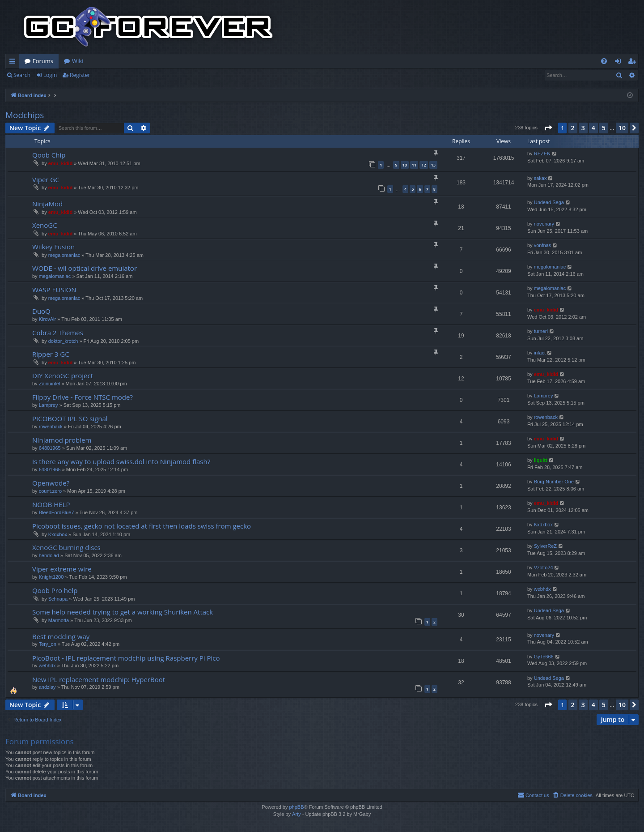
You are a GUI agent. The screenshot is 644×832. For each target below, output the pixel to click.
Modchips (25, 115)
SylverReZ (545, 546)
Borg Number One (554, 482)
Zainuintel (50, 384)
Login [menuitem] (620, 63)
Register (80, 75)
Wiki (78, 61)
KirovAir (48, 319)
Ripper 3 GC (51, 354)
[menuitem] (604, 61)
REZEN (542, 154)
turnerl (541, 331)
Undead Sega (549, 202)
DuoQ (41, 311)
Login (50, 75)
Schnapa (58, 599)
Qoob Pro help (55, 590)
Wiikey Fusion (53, 247)
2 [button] (573, 128)
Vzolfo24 (544, 567)
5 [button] (604, 128)
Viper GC (46, 179)
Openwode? (51, 483)
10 (405, 165)
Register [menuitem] (634, 63)
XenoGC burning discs (66, 547)
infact (540, 353)
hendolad (49, 555)
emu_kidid (60, 163)
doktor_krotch (63, 341)
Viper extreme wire (62, 569)
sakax (540, 178)
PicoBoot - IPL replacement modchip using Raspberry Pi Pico (126, 658)
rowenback (51, 427)
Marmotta (59, 620)
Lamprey (49, 405)
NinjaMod (47, 204)
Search (22, 75)
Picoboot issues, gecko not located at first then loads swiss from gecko (142, 526)
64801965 (50, 448)
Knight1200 (51, 577)
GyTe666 (544, 657)
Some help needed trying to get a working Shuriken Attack (123, 612)
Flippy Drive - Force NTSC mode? (83, 397)
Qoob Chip (49, 155)
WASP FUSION (54, 290)
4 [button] (593, 128)
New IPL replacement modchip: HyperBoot (99, 679)
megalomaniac (64, 255)
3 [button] (583, 128)
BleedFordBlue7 (57, 512)
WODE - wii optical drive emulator (85, 268)
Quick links (14, 63)
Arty (297, 814)
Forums (43, 61)
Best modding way (61, 636)
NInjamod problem (62, 440)
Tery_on (48, 644)
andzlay (47, 687)
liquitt (541, 460)
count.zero (50, 491)
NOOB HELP (51, 504)
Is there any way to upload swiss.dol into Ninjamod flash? (121, 461)
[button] (548, 128)
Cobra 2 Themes (58, 333)
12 (424, 165)
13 (433, 165)
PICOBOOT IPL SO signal (70, 418)
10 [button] (622, 128)
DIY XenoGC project (63, 375)
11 (414, 165)
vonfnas (543, 245)
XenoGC (45, 225)
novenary (544, 224)
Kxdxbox (58, 534)
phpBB (296, 807)
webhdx (542, 589)
